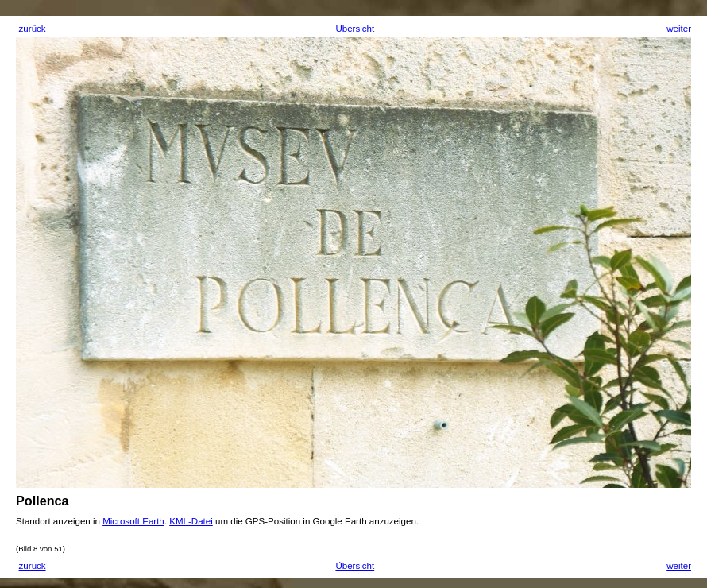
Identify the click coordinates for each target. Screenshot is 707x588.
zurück (33, 29)
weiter (679, 29)
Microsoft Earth (133, 521)
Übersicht (355, 29)
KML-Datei (191, 521)
